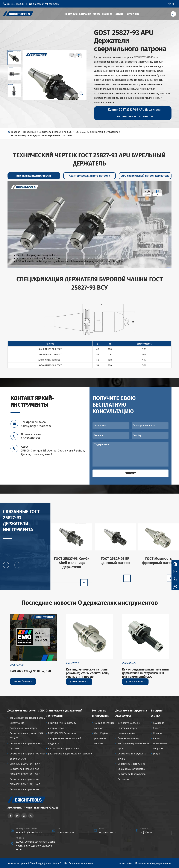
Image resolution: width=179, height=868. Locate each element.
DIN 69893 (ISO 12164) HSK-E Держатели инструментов (25, 787)
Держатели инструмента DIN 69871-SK (26, 746)
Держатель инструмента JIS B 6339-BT (26, 736)
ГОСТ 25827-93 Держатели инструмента (96, 134)
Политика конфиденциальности (153, 863)
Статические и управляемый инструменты (64, 713)
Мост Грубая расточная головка (101, 738)
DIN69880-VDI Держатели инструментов (62, 726)
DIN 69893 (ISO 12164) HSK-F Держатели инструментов (25, 777)
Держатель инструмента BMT (64, 749)
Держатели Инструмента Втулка (132, 756)
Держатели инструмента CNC (55, 134)
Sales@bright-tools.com (44, 4)
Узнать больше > (23, 681)
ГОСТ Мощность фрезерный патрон (159, 563)
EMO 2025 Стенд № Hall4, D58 (30, 671)
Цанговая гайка (127, 733)
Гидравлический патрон (24, 728)
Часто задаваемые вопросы (160, 743)
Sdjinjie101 (146, 832)
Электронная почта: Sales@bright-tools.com (36, 424)
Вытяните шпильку (128, 738)
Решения (107, 14)
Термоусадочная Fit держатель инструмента (27, 720)
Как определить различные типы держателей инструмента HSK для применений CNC (146, 673)
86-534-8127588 (14, 4)
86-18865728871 (107, 832)
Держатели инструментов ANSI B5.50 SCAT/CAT (27, 756)
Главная (16, 134)
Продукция (71, 14)
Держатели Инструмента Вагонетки (132, 777)
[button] (6, 567)
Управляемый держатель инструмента (70, 754)
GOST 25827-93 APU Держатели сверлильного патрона (42, 138)
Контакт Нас (132, 14)
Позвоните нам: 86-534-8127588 (31, 436)
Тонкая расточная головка (104, 726)
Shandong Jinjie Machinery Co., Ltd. (49, 863)
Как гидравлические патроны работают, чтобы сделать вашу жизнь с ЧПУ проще (88, 673)
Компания (85, 14)
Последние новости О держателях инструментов (90, 603)
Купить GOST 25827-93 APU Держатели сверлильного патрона (134, 113)
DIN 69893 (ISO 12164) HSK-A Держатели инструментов (25, 766)
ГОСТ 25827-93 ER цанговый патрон (115, 563)
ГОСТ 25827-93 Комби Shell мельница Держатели (72, 565)
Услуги (96, 14)
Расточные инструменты (101, 713)
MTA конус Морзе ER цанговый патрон (129, 726)
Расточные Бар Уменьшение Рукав (134, 746)
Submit (130, 473)
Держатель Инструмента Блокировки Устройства (132, 766)
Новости (158, 733)
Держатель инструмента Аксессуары (131, 713)
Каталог (119, 14)
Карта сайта (125, 863)
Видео (157, 728)
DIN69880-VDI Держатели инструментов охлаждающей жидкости (65, 738)
